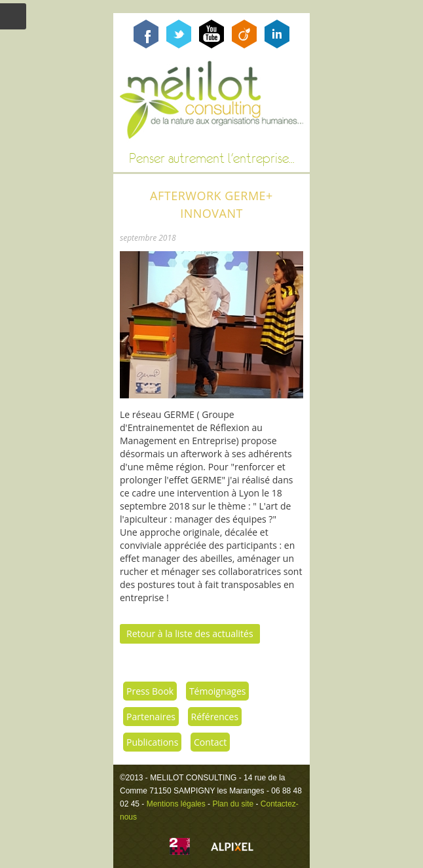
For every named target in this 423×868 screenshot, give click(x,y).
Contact (210, 742)
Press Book (150, 691)
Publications (152, 742)
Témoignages (218, 691)
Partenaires (151, 717)
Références (215, 717)
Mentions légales (176, 804)
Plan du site (233, 804)
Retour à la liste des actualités (190, 634)
